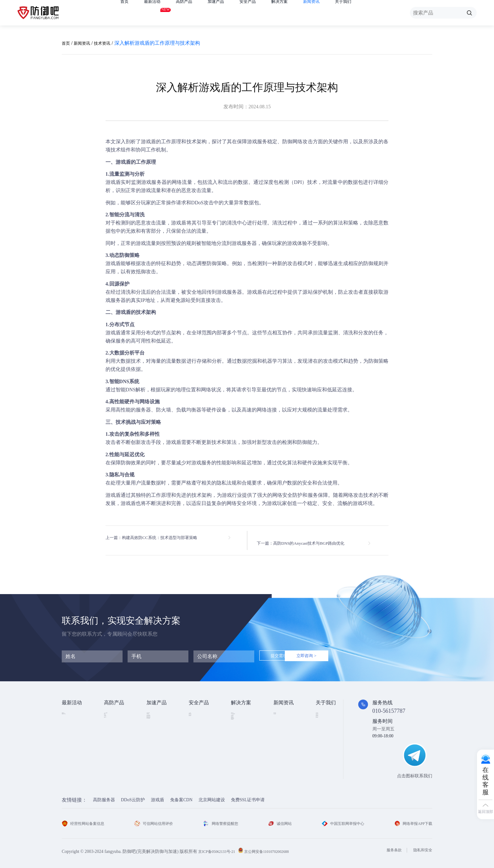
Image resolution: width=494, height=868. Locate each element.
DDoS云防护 (133, 795)
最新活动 (156, 11)
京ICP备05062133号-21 (220, 847)
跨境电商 (240, 749)
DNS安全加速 (160, 758)
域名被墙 (240, 767)
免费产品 (71, 710)
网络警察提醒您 (222, 819)
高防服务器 (104, 795)
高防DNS (113, 749)
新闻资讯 (334, 13)
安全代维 (198, 729)
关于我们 (370, 13)
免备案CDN (181, 795)
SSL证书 (197, 710)
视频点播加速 (160, 739)
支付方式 (325, 739)
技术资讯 (110, 43)
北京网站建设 (212, 795)
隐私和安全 (421, 846)
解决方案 (298, 13)
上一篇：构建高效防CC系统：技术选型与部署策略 (162, 538)
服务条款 (390, 846)
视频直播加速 (160, 749)
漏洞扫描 (198, 720)
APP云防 (112, 739)
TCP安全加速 (159, 729)
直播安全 (240, 739)
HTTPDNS (198, 739)
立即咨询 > (334, 652)
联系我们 (325, 749)
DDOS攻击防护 (246, 720)
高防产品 (192, 13)
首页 (125, 13)
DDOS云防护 (116, 710)
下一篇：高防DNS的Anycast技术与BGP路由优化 (311, 538)
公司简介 (325, 710)
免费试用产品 (75, 720)
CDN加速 (155, 720)
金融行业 (240, 710)
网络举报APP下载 (411, 819)
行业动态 (282, 720)
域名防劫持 (242, 758)
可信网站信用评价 (156, 819)
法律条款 (325, 729)
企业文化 (325, 720)
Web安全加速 (159, 710)
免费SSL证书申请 (248, 795)
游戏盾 (148, 142)
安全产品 (263, 13)
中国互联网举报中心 (341, 819)
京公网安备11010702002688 (276, 847)
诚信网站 (279, 819)
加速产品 (227, 13)
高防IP (110, 720)
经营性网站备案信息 (86, 819)
